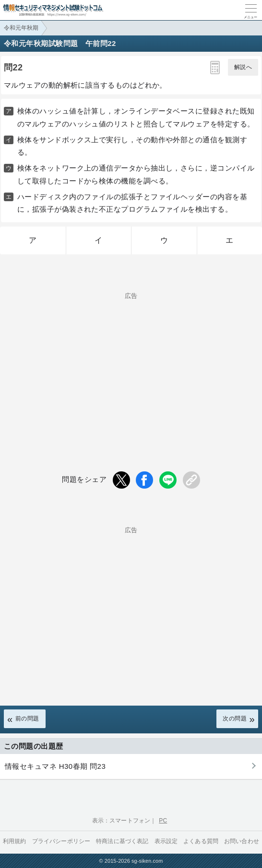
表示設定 (166, 841)
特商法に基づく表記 (122, 841)
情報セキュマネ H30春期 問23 (55, 766)
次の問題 (235, 719)
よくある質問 (201, 841)
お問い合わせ (242, 841)
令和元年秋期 (21, 28)
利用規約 (15, 841)
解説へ (243, 67)
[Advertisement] (131, 366)
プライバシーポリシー (61, 841)
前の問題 (27, 719)
